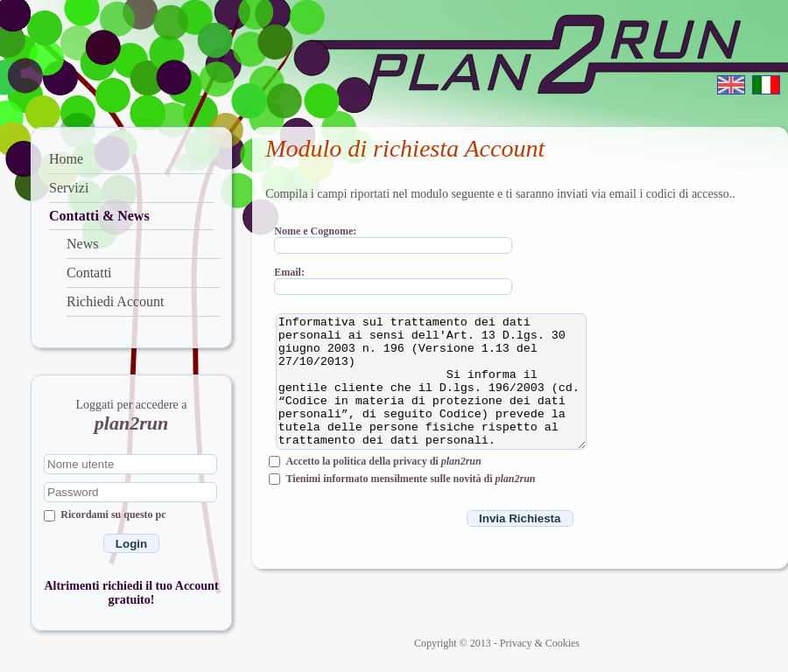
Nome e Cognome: (315, 230)
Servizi (69, 188)
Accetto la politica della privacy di (383, 461)
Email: (289, 271)
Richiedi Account (116, 301)
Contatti (89, 273)
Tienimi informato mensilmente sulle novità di (410, 479)
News (82, 244)
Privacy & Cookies (540, 643)
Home (66, 159)
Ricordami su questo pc (113, 514)
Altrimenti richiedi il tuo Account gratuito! (131, 593)
